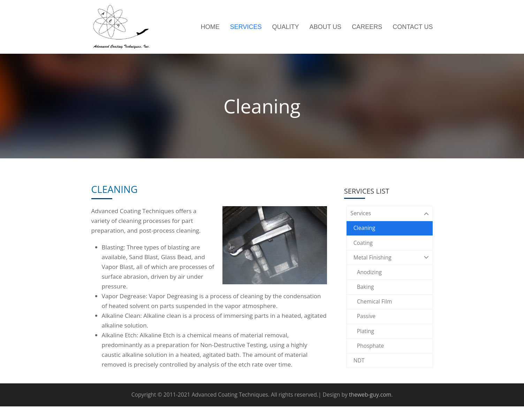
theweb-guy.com (370, 408)
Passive (367, 326)
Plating (366, 342)
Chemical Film (376, 310)
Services (390, 214)
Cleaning (365, 230)
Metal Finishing (390, 262)
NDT (360, 374)
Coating (364, 246)
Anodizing (371, 278)
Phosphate (372, 358)
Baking (366, 294)
